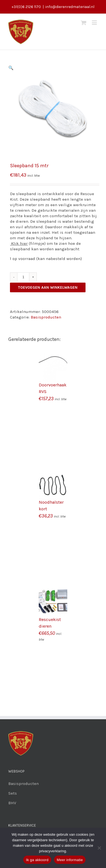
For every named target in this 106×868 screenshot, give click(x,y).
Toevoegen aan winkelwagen (48, 287)
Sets (13, 793)
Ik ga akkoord (37, 860)
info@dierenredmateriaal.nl (70, 7)
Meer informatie (70, 860)
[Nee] (99, 848)
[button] (11, 68)
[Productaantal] (23, 277)
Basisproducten (46, 317)
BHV (12, 803)
